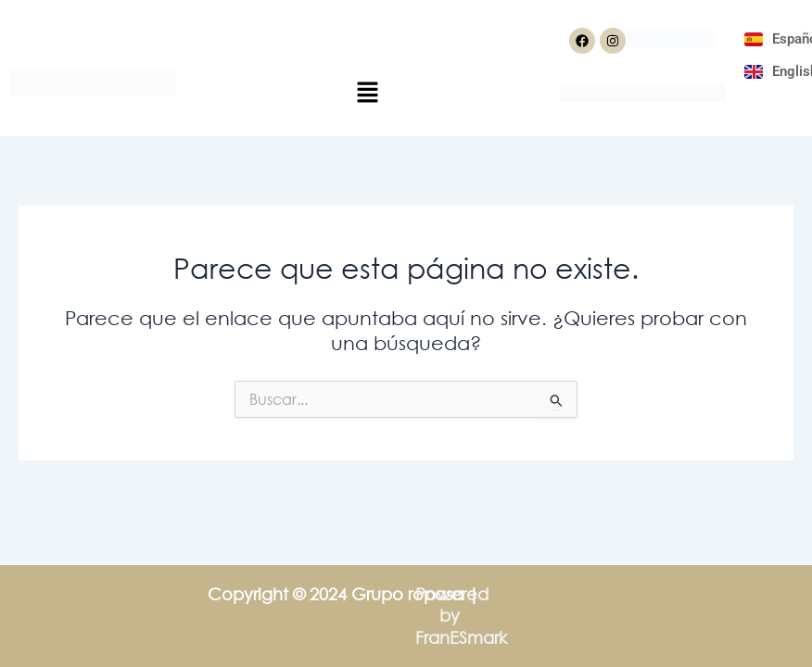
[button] (367, 93)
